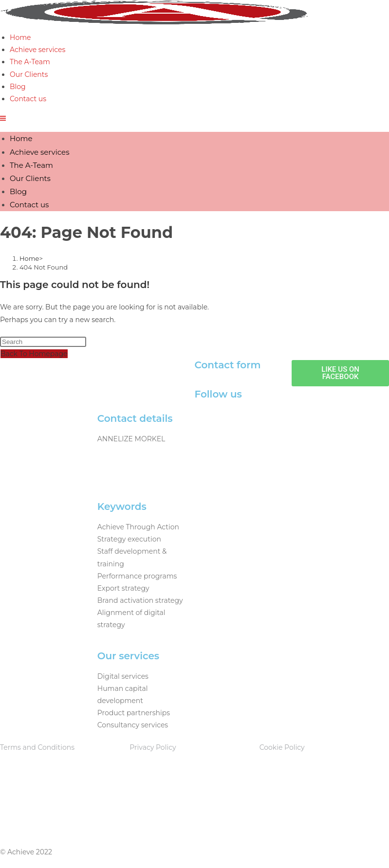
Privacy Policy (153, 747)
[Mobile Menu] (3, 118)
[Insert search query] (43, 342)
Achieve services (39, 152)
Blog (18, 191)
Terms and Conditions (37, 747)
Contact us (29, 205)
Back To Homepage (34, 354)
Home (21, 138)
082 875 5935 (119, 451)
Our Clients (30, 178)
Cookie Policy (282, 747)
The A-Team (31, 165)
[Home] (29, 258)
